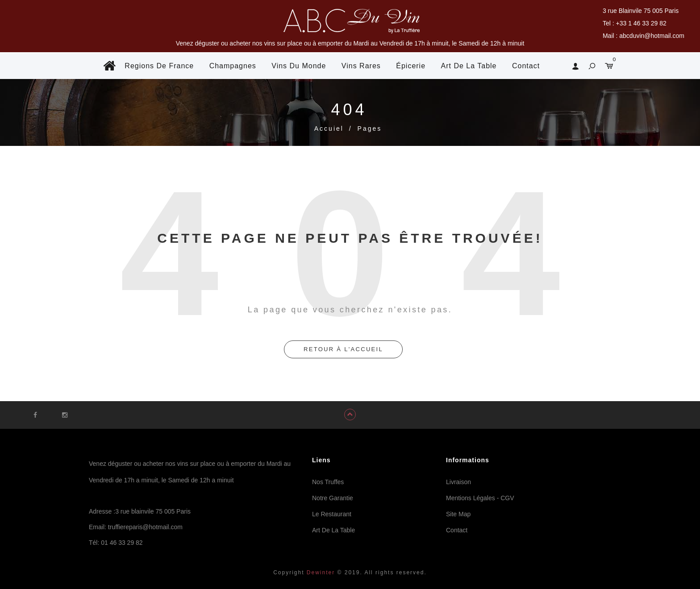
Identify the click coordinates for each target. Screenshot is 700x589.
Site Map (458, 514)
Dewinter (320, 572)
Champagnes (233, 66)
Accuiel (329, 129)
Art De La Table (469, 66)
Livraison (458, 482)
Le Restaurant (332, 514)
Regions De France (159, 66)
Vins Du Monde (299, 66)
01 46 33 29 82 (122, 543)
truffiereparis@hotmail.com (145, 527)
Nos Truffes (328, 482)
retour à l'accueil (343, 349)
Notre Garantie (333, 498)
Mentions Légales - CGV (480, 498)
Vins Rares (361, 66)
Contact (526, 66)
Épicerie (411, 66)
